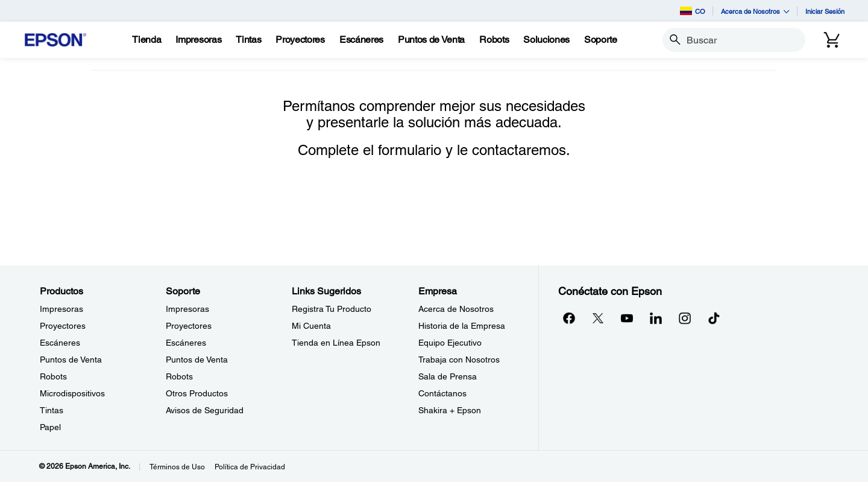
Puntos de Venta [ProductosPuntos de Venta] (71, 360)
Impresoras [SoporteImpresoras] (187, 309)
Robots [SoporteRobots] (179, 376)
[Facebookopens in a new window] (569, 318)
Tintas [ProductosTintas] (52, 410)
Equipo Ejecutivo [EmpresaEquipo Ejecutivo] (450, 343)
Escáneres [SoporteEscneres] (186, 343)
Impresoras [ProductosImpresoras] (61, 309)
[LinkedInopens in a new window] (656, 318)
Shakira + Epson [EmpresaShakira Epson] (450, 410)
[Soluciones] (546, 40)
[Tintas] (248, 40)
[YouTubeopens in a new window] (627, 318)
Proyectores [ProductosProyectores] (63, 326)
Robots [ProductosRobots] (53, 376)
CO (693, 11)
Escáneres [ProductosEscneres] (60, 343)
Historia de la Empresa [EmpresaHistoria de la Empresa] (462, 326)
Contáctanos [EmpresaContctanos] (442, 393)
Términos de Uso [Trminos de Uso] (177, 467)
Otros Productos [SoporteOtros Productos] (197, 393)
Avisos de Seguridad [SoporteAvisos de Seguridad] (205, 410)
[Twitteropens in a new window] (598, 318)
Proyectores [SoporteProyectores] (189, 326)
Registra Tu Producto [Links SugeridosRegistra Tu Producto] (332, 309)
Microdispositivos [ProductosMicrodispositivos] (72, 393)
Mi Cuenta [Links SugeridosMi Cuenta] (311, 326)
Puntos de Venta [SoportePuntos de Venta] (197, 360)
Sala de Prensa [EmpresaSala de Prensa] (448, 376)
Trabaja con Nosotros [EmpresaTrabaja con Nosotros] (459, 360)
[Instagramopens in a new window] (685, 318)
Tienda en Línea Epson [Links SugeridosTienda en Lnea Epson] (336, 343)
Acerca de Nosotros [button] (755, 11)
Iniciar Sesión (825, 11)
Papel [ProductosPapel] (50, 427)
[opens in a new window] (714, 318)
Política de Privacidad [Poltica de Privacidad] (250, 467)
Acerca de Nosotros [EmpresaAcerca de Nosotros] (456, 309)
